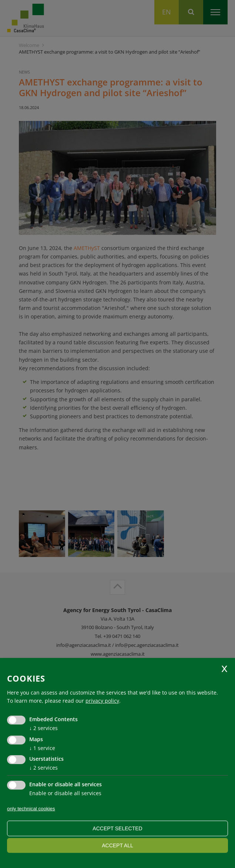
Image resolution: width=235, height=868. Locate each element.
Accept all (117, 845)
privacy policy (102, 701)
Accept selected (117, 828)
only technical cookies (31, 809)
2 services (43, 728)
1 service (42, 748)
